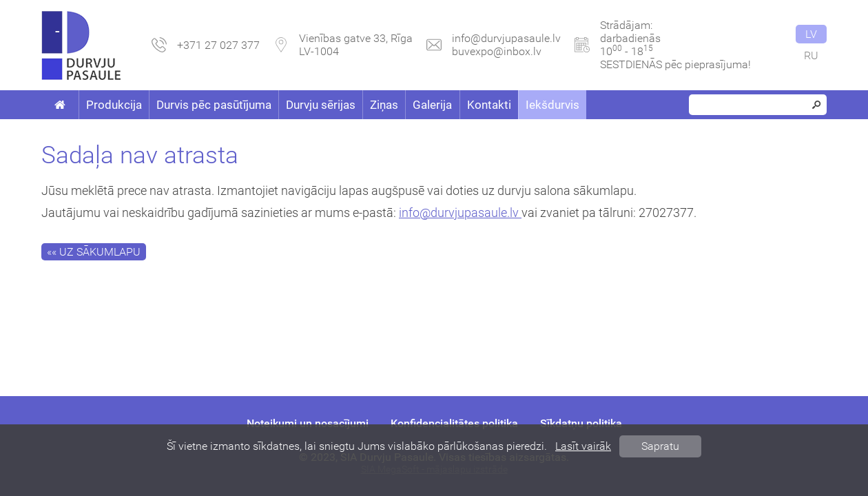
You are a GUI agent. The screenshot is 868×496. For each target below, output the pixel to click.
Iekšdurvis (552, 105)
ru (811, 55)
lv (811, 34)
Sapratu (660, 446)
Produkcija (114, 105)
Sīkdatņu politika (581, 423)
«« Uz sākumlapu (94, 252)
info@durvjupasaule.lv (506, 38)
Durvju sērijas (321, 105)
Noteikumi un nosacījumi (308, 423)
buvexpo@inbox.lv (497, 51)
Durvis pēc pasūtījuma (214, 105)
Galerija (432, 105)
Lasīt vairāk (583, 446)
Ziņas (384, 105)
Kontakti (489, 105)
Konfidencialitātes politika (454, 423)
